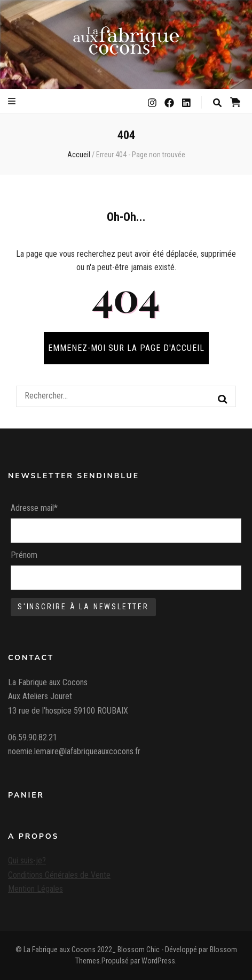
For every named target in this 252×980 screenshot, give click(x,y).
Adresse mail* (34, 508)
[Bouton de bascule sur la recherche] (217, 103)
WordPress (158, 961)
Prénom (24, 555)
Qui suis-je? (27, 860)
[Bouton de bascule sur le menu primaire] (13, 101)
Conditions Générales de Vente (59, 875)
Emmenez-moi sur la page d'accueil (126, 348)
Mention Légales (36, 889)
